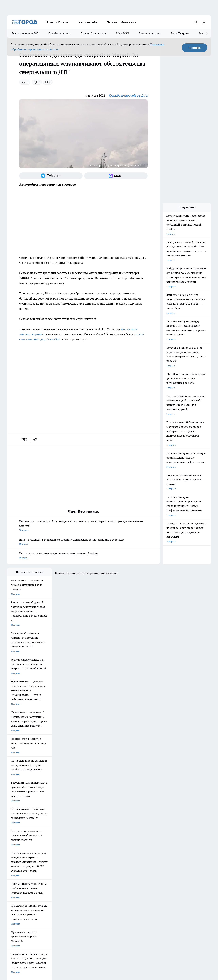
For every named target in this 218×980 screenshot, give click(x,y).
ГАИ (48, 82)
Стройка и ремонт (60, 33)
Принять (195, 48)
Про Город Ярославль (76, 841)
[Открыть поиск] (195, 22)
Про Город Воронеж (105, 841)
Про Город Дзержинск (18, 853)
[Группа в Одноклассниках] (165, 846)
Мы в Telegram (180, 33)
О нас (10, 870)
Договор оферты (15, 865)
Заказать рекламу (150, 33)
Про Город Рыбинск (75, 845)
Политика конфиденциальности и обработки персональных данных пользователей (47, 931)
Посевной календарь (93, 33)
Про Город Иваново (134, 841)
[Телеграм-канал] (51, 176)
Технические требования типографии (68, 865)
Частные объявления (122, 22)
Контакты (55, 870)
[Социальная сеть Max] (116, 176)
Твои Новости (14, 845)
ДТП (37, 82)
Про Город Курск (45, 845)
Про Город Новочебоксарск (50, 841)
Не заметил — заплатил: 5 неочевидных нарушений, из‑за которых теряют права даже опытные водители (83, 526)
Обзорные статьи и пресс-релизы (109, 865)
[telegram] (36, 440)
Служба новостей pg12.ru (128, 95)
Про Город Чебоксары (18, 841)
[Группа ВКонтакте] (156, 846)
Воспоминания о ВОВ (25, 33)
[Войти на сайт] (204, 22)
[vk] (24, 440)
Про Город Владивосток (48, 853)
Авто (25, 82)
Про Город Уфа (102, 845)
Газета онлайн (88, 22)
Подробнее (113, 926)
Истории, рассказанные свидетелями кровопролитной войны (83, 556)
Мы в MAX (123, 33)
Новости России (57, 22)
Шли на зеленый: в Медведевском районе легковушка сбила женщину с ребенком (83, 542)
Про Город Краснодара (77, 853)
